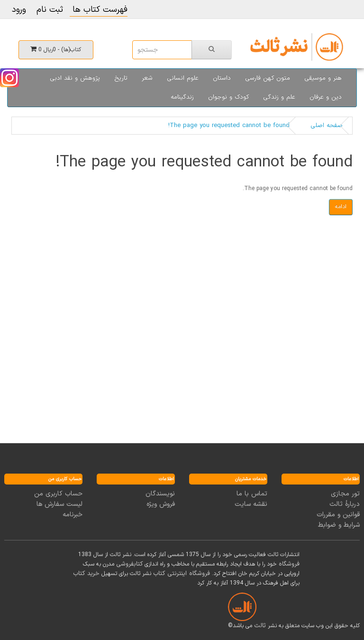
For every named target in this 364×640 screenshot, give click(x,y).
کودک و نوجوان (228, 97)
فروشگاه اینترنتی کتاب (182, 574)
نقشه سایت (251, 504)
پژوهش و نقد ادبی (75, 78)
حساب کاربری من (58, 494)
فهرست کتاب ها (99, 10)
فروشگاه (289, 564)
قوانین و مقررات (338, 515)
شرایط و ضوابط (339, 525)
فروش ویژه (161, 504)
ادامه (341, 207)
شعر (147, 78)
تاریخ (121, 78)
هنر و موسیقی (323, 78)
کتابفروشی (129, 564)
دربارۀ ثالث (345, 504)
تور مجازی (345, 494)
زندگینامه (182, 97)
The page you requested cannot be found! (229, 126)
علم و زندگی (279, 97)
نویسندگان (160, 494)
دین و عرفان (326, 97)
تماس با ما (252, 494)
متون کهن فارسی (268, 78)
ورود (19, 10)
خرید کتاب (86, 574)
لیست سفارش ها (59, 504)
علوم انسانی (183, 78)
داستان (222, 78)
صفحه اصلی (327, 126)
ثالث (260, 626)
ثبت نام (50, 10)
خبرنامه (73, 515)
